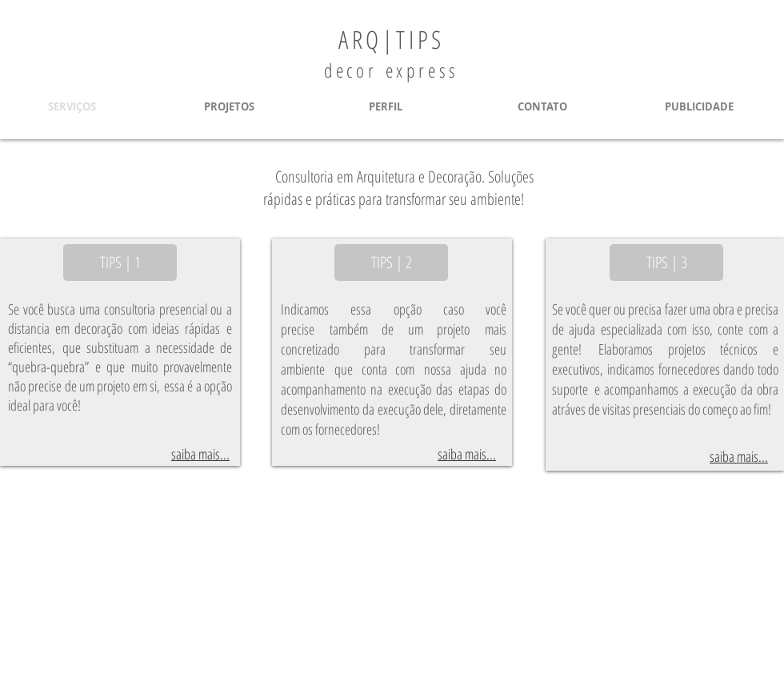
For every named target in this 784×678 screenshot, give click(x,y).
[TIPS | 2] (391, 263)
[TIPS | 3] (666, 263)
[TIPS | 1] (120, 263)
